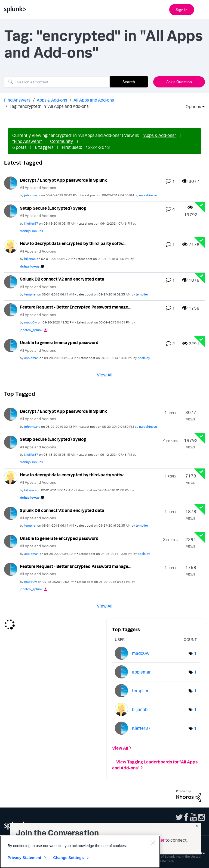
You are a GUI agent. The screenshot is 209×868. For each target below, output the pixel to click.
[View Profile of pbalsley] (144, 358)
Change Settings (68, 858)
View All (105, 375)
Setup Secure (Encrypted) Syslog (53, 208)
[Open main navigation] (202, 9)
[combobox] (57, 82)
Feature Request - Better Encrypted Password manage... (76, 307)
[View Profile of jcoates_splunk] (31, 330)
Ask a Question (179, 82)
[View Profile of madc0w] (31, 322)
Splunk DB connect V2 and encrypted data (62, 279)
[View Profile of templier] (30, 294)
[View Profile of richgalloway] (30, 266)
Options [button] (192, 106)
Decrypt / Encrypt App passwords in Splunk (63, 180)
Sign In (182, 10)
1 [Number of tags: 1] (195, 653)
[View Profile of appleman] (31, 358)
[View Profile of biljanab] (30, 259)
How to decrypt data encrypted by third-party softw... (73, 243)
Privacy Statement (24, 858)
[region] (80, 852)
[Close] (153, 842)
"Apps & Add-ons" (159, 135)
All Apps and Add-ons (94, 100)
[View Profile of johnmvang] (32, 195)
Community (62, 141)
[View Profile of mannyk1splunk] (31, 231)
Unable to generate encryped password (59, 342)
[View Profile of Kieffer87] (31, 223)
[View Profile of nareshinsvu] (148, 195)
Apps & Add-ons (52, 100)
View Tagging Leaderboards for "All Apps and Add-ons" (155, 765)
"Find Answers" (27, 141)
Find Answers (17, 100)
